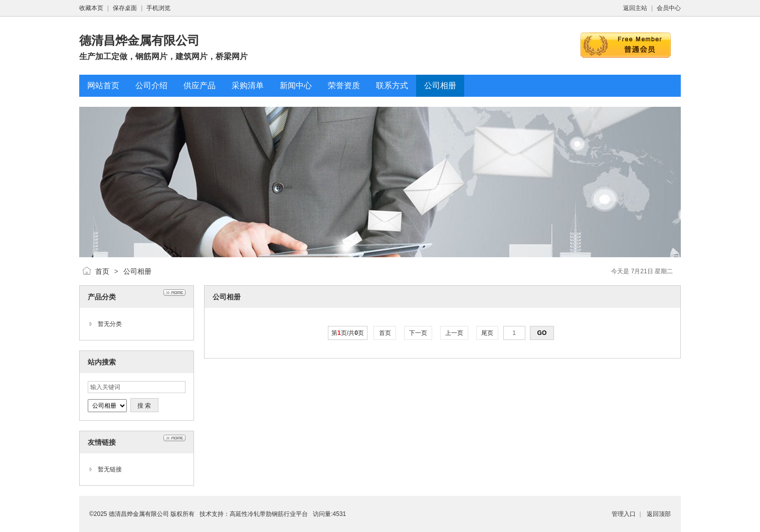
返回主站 (635, 8)
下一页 (418, 333)
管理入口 (624, 514)
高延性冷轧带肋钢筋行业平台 (269, 514)
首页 (102, 271)
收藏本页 (91, 8)
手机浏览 (158, 8)
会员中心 (669, 8)
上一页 (454, 333)
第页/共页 (348, 333)
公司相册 (137, 271)
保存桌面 (125, 8)
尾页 (488, 333)
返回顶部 (659, 514)
